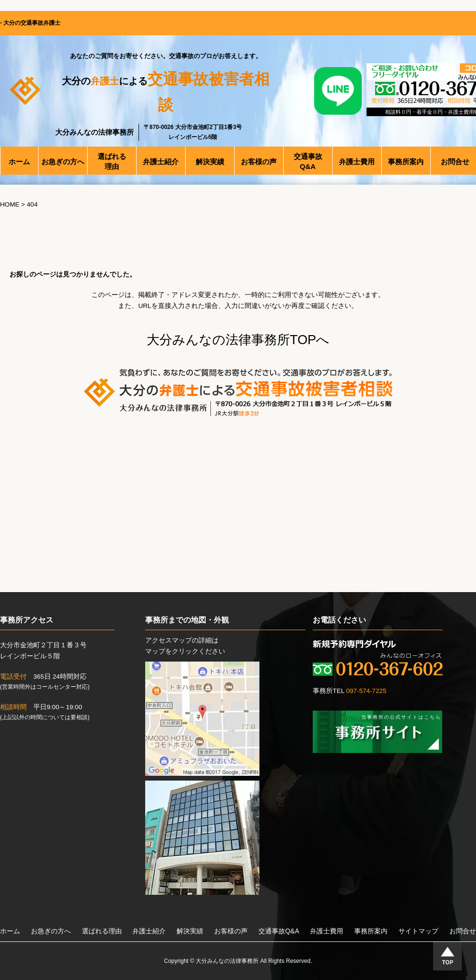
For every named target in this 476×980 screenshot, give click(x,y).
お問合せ (463, 931)
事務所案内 (371, 931)
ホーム (10, 931)
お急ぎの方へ (51, 931)
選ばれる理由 (102, 931)
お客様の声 (231, 931)
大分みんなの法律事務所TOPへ (238, 340)
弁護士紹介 (149, 931)
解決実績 (190, 931)
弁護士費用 (327, 931)
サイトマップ (418, 931)
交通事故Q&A (279, 931)
